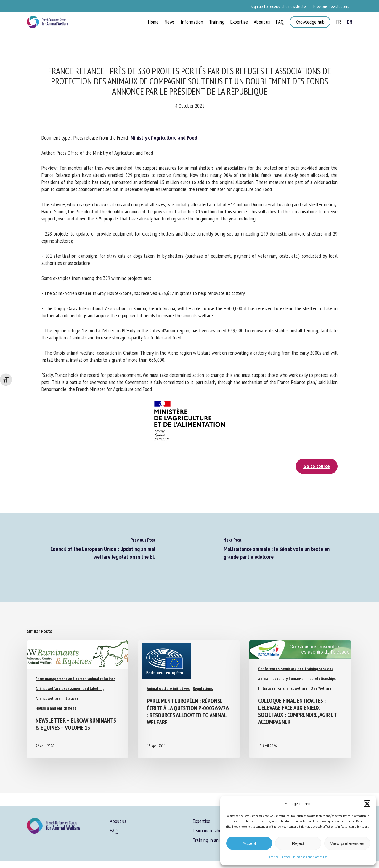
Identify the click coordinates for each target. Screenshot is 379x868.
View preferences (347, 843)
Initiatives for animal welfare (283, 688)
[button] (367, 804)
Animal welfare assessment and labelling (70, 688)
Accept (249, 843)
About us (118, 821)
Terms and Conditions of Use (310, 857)
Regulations (203, 688)
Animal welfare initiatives (57, 698)
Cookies (274, 857)
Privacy (285, 857)
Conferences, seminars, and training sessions (296, 669)
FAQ (114, 831)
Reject (298, 843)
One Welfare (321, 688)
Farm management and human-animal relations (76, 679)
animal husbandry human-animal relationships (297, 678)
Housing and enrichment (56, 708)
